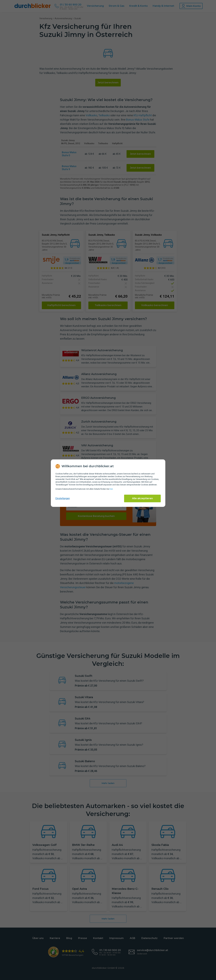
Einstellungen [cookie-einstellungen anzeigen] (63, 498)
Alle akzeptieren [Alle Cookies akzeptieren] (142, 498)
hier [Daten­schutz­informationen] (111, 489)
